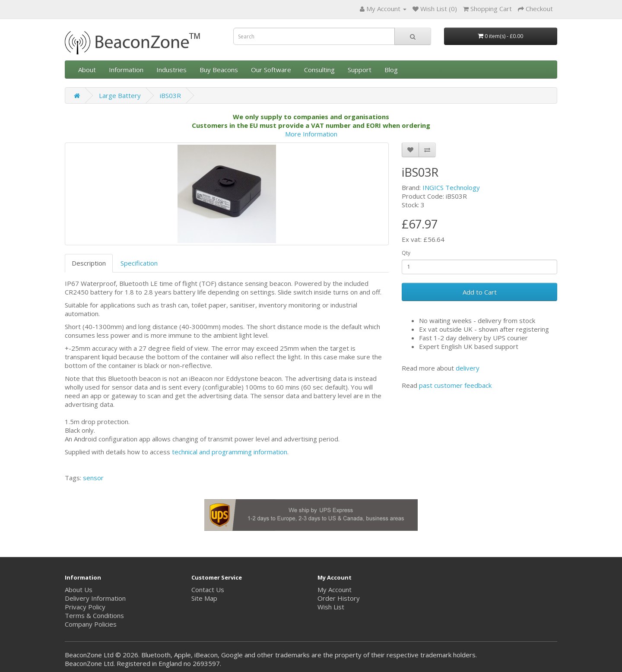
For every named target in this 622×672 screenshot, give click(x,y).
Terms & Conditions (94, 615)
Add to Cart (480, 292)
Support (360, 70)
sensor (93, 478)
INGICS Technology (451, 187)
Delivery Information (95, 598)
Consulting (319, 70)
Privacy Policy (85, 607)
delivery (468, 368)
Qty (406, 253)
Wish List (331, 607)
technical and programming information (230, 452)
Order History (339, 598)
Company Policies (91, 624)
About (87, 70)
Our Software (271, 70)
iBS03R (170, 95)
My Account (335, 590)
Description (89, 263)
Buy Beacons (219, 70)
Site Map (204, 598)
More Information (311, 134)
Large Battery (120, 95)
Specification (139, 263)
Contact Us (208, 590)
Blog (391, 70)
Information (126, 70)
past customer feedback (455, 385)
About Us (79, 590)
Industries (171, 70)
